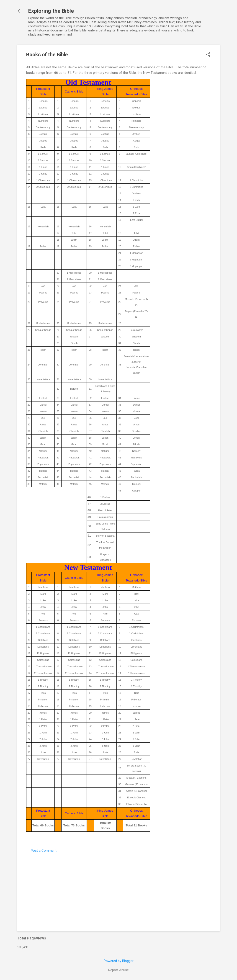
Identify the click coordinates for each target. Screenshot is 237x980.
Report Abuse (118, 970)
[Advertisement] (118, 889)
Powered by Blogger (119, 961)
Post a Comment (44, 851)
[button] (208, 55)
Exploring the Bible (51, 11)
